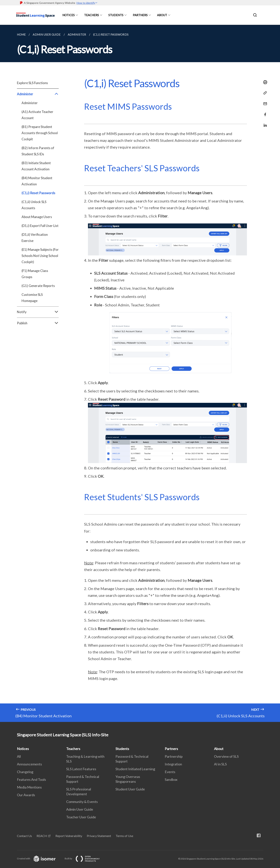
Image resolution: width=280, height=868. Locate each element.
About (162, 15)
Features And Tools (31, 779)
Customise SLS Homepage (32, 298)
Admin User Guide (80, 809)
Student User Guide (130, 789)
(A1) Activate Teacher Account (37, 115)
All (19, 756)
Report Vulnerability (69, 836)
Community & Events (82, 802)
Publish (38, 323)
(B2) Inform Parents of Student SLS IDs (38, 151)
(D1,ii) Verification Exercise (35, 238)
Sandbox (171, 779)
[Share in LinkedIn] (264, 123)
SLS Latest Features (81, 769)
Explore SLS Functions (32, 83)
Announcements (29, 764)
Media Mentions (29, 787)
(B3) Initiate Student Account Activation (36, 166)
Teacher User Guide (81, 817)
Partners (140, 15)
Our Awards (26, 795)
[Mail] (264, 101)
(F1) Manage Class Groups (35, 274)
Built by (85, 858)
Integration (173, 764)
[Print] (264, 82)
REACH (42, 836)
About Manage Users (37, 217)
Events (170, 772)
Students (116, 15)
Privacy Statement (99, 836)
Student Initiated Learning (135, 769)
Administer (38, 94)
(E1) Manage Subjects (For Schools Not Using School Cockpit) (40, 256)
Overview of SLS (226, 756)
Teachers (92, 15)
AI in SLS (220, 764)
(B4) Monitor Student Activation (37, 181)
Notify (38, 312)
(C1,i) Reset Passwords (38, 193)
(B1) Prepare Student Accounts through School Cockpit (40, 133)
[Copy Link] (264, 93)
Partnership (174, 756)
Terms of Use (124, 836)
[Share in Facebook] (264, 112)
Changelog (25, 772)
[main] (140, 373)
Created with (39, 858)
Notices (69, 15)
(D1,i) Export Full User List (40, 226)
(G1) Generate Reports (38, 286)
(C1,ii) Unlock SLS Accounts (34, 205)
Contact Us (24, 836)
